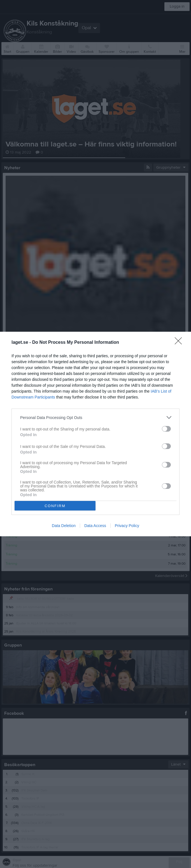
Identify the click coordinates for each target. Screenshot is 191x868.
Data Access (95, 526)
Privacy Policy (127, 526)
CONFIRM (55, 506)
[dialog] (95, 434)
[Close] (180, 343)
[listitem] (95, 417)
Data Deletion (64, 526)
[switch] (166, 429)
